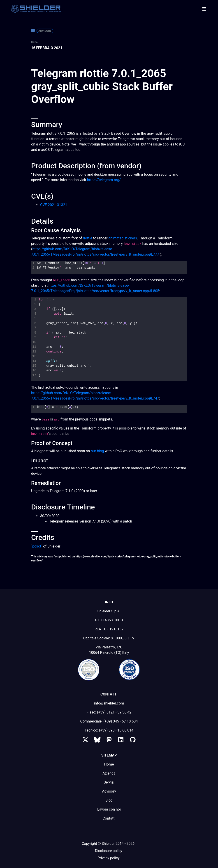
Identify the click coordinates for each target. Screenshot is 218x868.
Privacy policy (109, 858)
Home (109, 764)
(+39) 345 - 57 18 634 (121, 721)
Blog (109, 800)
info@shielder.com (109, 703)
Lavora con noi (109, 809)
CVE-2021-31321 (54, 205)
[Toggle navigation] (204, 9)
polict (37, 546)
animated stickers (123, 238)
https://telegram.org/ (104, 180)
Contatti (109, 818)
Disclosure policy (109, 851)
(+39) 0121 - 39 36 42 (114, 712)
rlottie (87, 238)
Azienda (109, 773)
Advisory (45, 31)
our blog (97, 451)
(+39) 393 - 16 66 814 (116, 730)
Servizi (109, 782)
